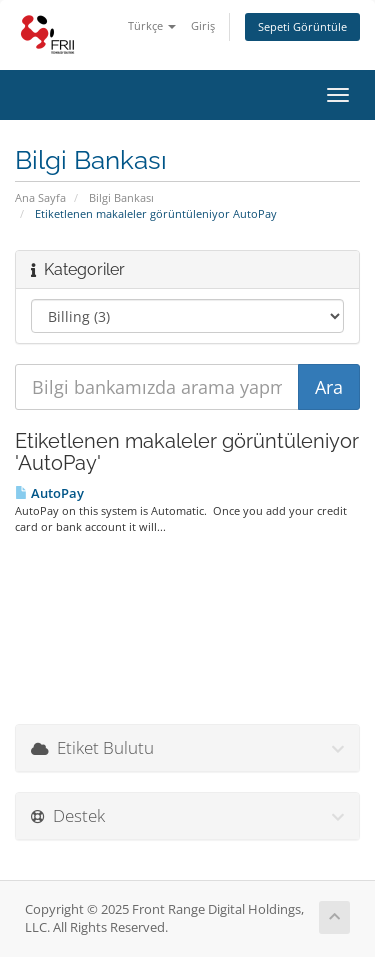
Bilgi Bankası (121, 197)
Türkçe (152, 25)
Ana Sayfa (40, 197)
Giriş (203, 25)
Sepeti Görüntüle (302, 26)
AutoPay (49, 493)
